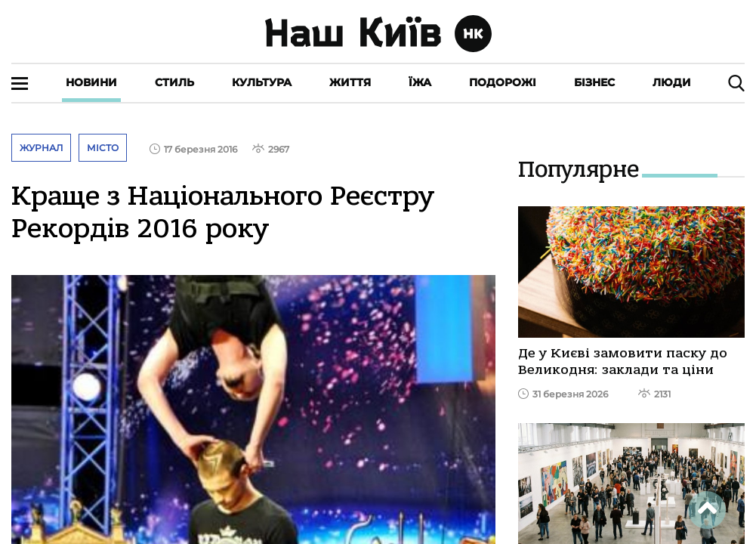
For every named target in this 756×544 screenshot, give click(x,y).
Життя (350, 82)
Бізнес (594, 82)
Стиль (174, 82)
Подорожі (503, 82)
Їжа (420, 82)
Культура (262, 82)
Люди (672, 82)
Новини (91, 82)
